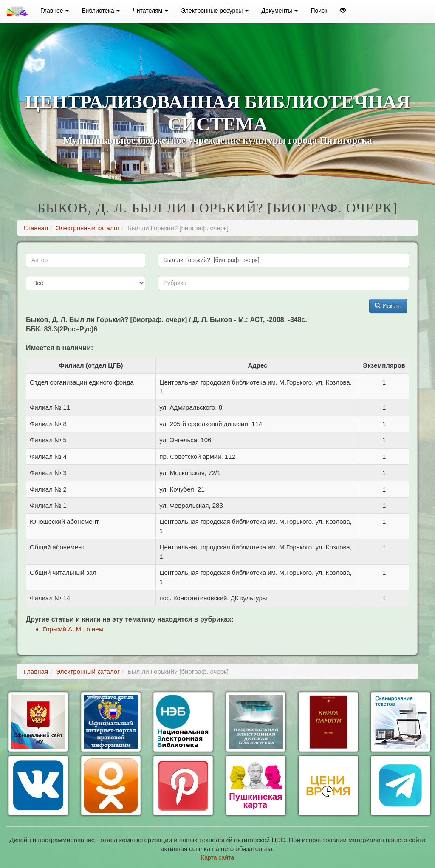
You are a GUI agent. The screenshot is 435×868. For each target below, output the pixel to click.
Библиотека (101, 11)
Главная (36, 228)
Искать (388, 306)
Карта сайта (217, 857)
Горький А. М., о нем (73, 629)
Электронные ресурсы (215, 11)
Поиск (319, 11)
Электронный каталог (88, 228)
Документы (280, 11)
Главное (55, 11)
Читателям (150, 11)
